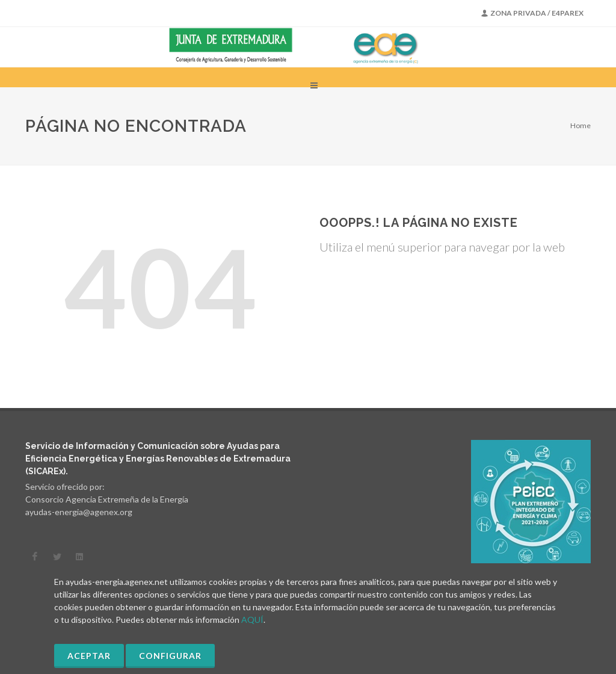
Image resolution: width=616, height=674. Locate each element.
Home (581, 125)
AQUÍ (252, 620)
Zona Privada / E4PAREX (532, 13)
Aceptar (89, 656)
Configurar (170, 656)
